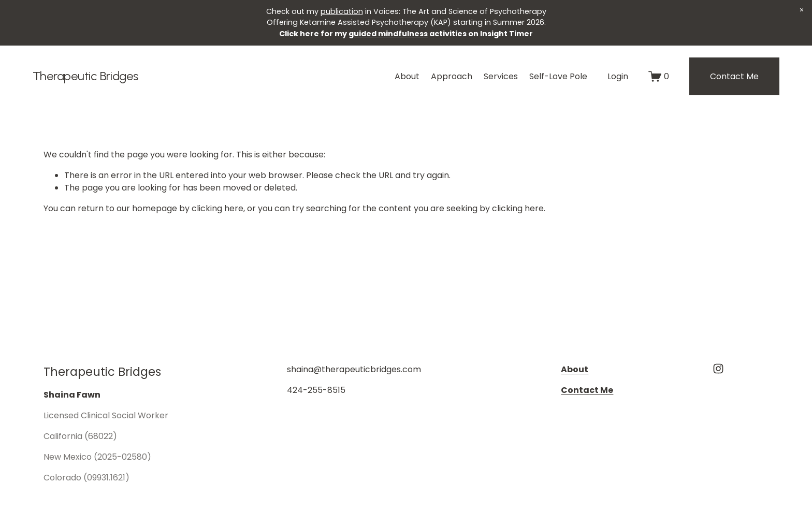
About (407, 76)
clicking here (218, 208)
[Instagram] (718, 369)
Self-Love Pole (558, 76)
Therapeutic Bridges (85, 76)
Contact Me (734, 76)
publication (342, 11)
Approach (452, 76)
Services (501, 76)
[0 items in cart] (659, 76)
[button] (802, 10)
